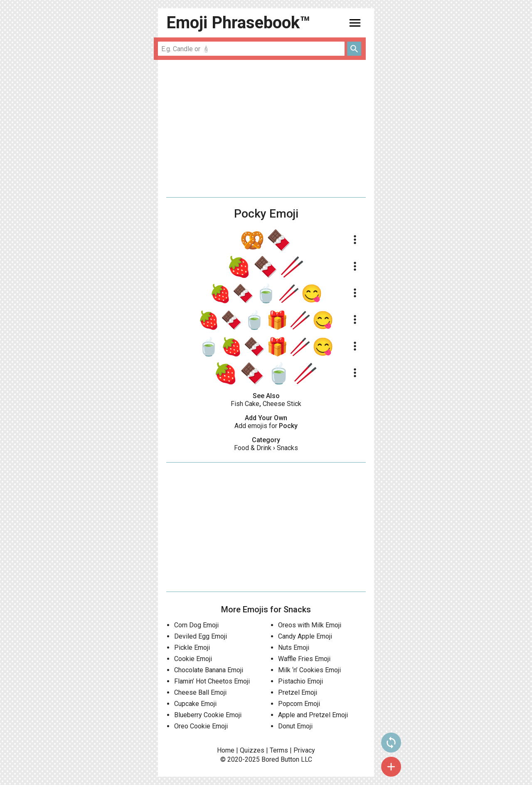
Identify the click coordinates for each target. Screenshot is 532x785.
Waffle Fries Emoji (304, 659)
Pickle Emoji (192, 648)
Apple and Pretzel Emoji (313, 715)
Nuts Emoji (294, 648)
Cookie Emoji (193, 659)
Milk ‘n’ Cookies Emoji (309, 670)
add (391, 767)
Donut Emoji (295, 726)
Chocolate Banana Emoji (209, 670)
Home (226, 750)
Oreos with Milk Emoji (310, 625)
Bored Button (280, 759)
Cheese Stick (282, 404)
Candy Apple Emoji (305, 636)
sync (391, 743)
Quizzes (252, 750)
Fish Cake (245, 404)
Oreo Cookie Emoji (201, 726)
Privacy (304, 750)
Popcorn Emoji (299, 704)
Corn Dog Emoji (196, 625)
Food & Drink (253, 448)
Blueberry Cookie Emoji (208, 715)
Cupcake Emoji (195, 704)
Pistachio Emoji (300, 681)
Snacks (287, 448)
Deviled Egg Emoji (201, 636)
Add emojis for (266, 426)
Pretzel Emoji (298, 692)
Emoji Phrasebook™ (238, 23)
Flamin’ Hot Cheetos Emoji (212, 681)
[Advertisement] (266, 129)
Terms (279, 750)
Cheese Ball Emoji (200, 692)
